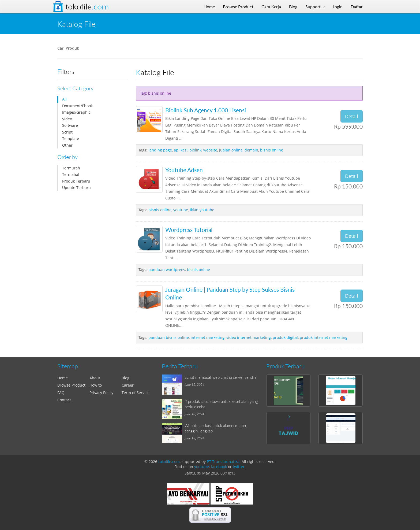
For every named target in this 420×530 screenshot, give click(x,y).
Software (70, 125)
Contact (64, 400)
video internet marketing (249, 337)
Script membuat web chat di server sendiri (220, 377)
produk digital (285, 337)
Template (71, 138)
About (95, 378)
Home (63, 378)
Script (67, 132)
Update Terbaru (76, 188)
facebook (219, 467)
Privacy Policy (101, 393)
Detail (352, 116)
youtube (181, 210)
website (210, 150)
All (64, 99)
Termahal (71, 174)
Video (67, 119)
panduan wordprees (167, 270)
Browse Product (71, 385)
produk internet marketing (324, 337)
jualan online (231, 150)
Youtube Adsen (184, 170)
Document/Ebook (77, 106)
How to (96, 385)
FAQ (61, 393)
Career (128, 385)
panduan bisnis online (169, 337)
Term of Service (136, 393)
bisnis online (272, 150)
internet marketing (208, 337)
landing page (160, 150)
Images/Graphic (76, 112)
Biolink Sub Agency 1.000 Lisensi (206, 110)
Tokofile (87, 7)
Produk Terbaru (76, 181)
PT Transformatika (223, 462)
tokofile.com (169, 462)
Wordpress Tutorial (189, 230)
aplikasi (181, 150)
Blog (125, 378)
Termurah (71, 168)
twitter (239, 467)
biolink (195, 150)
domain (251, 150)
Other (67, 145)
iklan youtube (202, 210)
